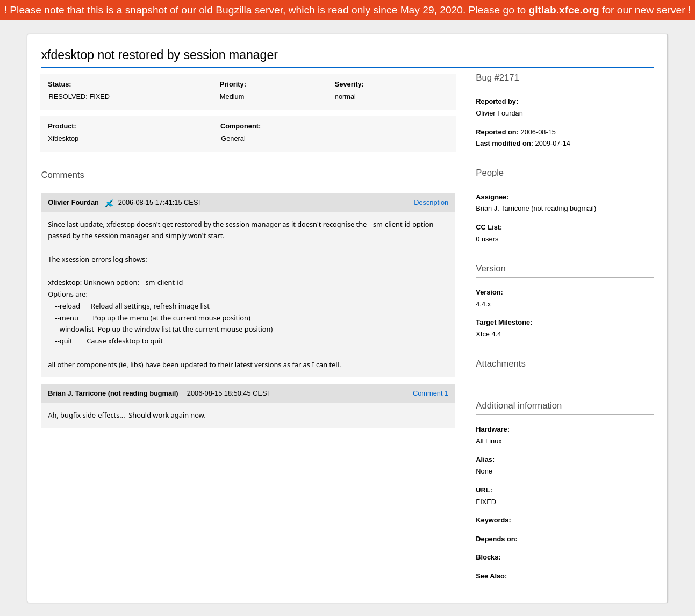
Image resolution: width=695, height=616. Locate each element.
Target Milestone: (504, 322)
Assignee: (492, 197)
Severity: (349, 84)
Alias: (485, 459)
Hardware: (493, 429)
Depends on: (497, 539)
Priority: (233, 84)
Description (431, 202)
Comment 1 (431, 393)
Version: (489, 292)
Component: (241, 126)
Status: (59, 84)
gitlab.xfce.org (565, 10)
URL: (484, 490)
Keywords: (493, 520)
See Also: (491, 576)
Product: (62, 126)
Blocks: (488, 557)
